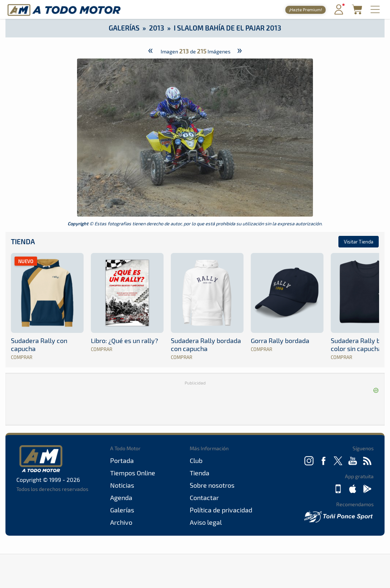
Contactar (204, 498)
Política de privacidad (221, 510)
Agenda (121, 498)
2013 (157, 28)
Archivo (121, 522)
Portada (122, 460)
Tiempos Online (133, 473)
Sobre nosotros (212, 485)
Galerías (124, 28)
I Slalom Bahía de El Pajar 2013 (228, 28)
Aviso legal (206, 522)
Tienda (23, 241)
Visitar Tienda (359, 242)
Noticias (122, 485)
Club (196, 460)
